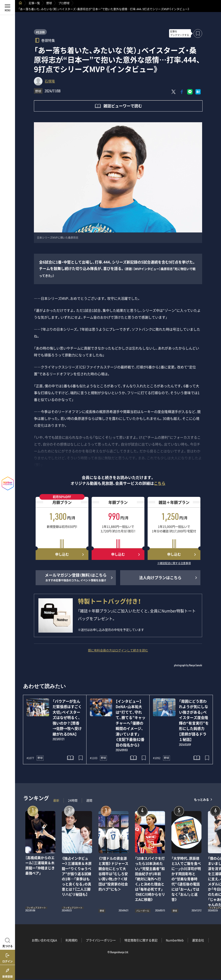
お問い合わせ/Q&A (44, 940)
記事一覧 (34, 3)
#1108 (40, 32)
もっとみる (201, 799)
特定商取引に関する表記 (141, 940)
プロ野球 (64, 3)
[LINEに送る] (190, 92)
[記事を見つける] (8, 942)
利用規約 (71, 940)
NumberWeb (175, 940)
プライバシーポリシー (101, 940)
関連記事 (215, 960)
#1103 (94, 758)
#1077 (30, 758)
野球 (49, 3)
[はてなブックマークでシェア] (198, 92)
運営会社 (198, 940)
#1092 (157, 758)
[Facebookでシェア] (182, 92)
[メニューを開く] (8, 8)
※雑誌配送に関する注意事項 (174, 563)
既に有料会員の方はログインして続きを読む (118, 650)
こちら (160, 483)
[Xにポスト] (174, 92)
